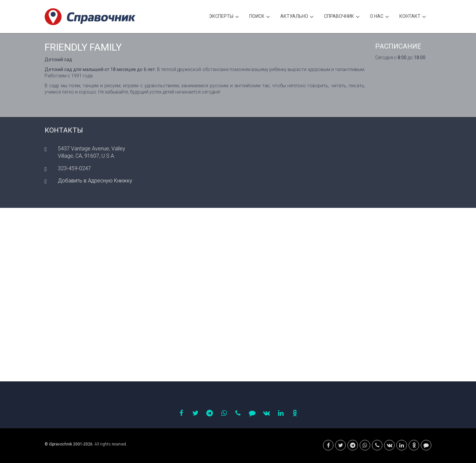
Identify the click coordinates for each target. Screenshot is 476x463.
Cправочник (342, 17)
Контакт (413, 17)
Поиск (260, 17)
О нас (379, 17)
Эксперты (224, 17)
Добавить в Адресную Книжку (95, 181)
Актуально (297, 17)
